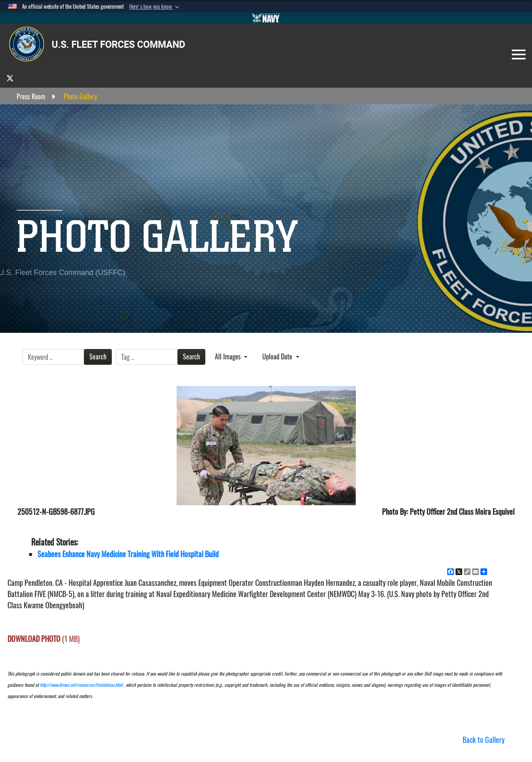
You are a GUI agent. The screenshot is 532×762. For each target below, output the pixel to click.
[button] (155, 7)
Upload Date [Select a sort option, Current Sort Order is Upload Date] (278, 357)
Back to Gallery (484, 740)
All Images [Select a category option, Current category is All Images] (229, 357)
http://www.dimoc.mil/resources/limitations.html (81, 685)
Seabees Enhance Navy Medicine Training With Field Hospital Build (128, 554)
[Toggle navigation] (519, 54)
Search (98, 357)
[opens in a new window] (10, 78)
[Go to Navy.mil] (266, 18)
